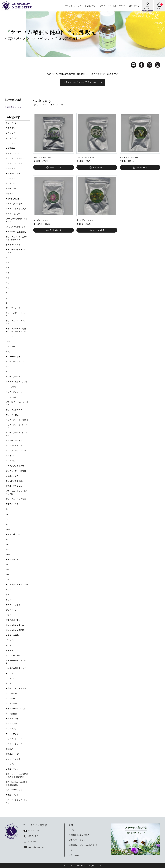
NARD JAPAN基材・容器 (16, 227)
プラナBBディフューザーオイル (17, 403)
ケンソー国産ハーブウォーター (17, 314)
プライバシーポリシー (78, 840)
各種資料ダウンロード (16, 107)
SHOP (71, 825)
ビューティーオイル (14, 441)
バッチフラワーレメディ (16, 739)
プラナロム (10, 336)
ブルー (8, 595)
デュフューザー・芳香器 (16, 471)
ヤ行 (8, 293)
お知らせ (72, 850)
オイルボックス (12, 476)
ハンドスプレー (12, 387)
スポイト (9, 650)
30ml (8, 524)
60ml (8, 580)
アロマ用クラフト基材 (15, 466)
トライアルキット (13, 245)
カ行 (8, 262)
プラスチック (11, 610)
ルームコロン (11, 397)
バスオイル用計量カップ (16, 668)
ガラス (8, 615)
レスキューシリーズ (14, 744)
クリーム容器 (11, 703)
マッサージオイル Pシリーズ (16, 426)
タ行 (8, 273)
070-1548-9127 (31, 841)
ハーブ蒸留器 (11, 714)
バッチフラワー (12, 143)
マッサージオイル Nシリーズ (16, 434)
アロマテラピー (12, 138)
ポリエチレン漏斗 (13, 655)
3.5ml (8, 569)
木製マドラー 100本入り (16, 709)
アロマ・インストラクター (17, 209)
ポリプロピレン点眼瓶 (15, 630)
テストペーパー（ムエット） (16, 662)
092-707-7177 (31, 836)
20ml (8, 519)
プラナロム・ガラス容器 (16, 499)
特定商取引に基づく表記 (79, 835)
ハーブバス (10, 461)
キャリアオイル (12, 153)
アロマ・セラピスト (14, 214)
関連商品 (9, 749)
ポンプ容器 (10, 698)
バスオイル (10, 456)
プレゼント (10, 179)
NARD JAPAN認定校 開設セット (16, 220)
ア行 (8, 257)
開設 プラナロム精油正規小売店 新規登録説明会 (17, 776)
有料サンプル (11, 189)
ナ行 (8, 278)
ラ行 (8, 298)
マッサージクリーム (14, 392)
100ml (8, 529)
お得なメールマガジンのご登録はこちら (83, 82)
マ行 (8, 288)
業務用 (8, 352)
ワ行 (8, 303)
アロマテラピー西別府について (113, 6)
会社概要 (72, 830)
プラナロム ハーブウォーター (17, 322)
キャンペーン (11, 123)
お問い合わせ (134, 6)
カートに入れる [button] (55, 167)
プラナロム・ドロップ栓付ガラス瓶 (17, 492)
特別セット (10, 168)
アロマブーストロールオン (17, 382)
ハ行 (8, 283)
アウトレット (11, 184)
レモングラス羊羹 (13, 759)
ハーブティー (11, 764)
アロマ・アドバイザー (15, 204)
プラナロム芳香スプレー (16, 410)
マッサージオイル (13, 377)
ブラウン (9, 600)
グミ (8, 372)
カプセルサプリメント (15, 362)
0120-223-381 (31, 831)
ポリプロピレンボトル (15, 625)
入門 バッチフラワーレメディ (17, 801)
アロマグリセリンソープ (16, 451)
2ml (7, 564)
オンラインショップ (73, 6)
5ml (7, 509)
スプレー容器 (11, 693)
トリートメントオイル (15, 158)
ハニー (8, 367)
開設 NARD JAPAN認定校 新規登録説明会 (17, 783)
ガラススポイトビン (14, 620)
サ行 (8, 268)
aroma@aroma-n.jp (33, 847)
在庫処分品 (10, 128)
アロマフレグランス (14, 446)
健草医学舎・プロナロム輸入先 (83, 845)
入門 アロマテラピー (15, 790)
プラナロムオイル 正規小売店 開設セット (17, 238)
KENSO (9, 341)
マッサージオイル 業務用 (17, 420)
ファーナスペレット (14, 163)
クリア (8, 590)
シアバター (10, 346)
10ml (7, 514)
